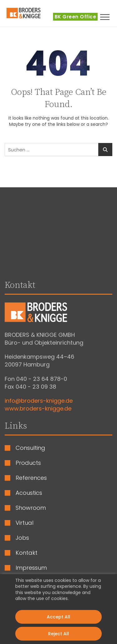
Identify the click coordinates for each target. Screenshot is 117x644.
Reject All (58, 634)
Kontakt (27, 553)
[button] (108, 17)
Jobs (22, 538)
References (31, 478)
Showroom (31, 508)
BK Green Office (76, 17)
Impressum (31, 568)
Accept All (58, 617)
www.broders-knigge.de (38, 408)
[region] (58, 609)
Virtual (24, 523)
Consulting (30, 448)
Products (28, 463)
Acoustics (29, 493)
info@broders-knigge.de (39, 401)
